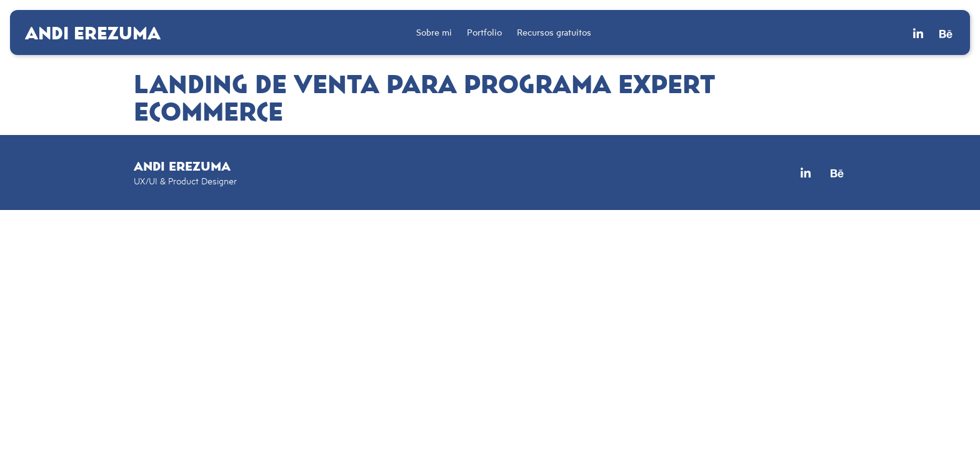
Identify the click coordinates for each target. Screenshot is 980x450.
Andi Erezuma (93, 32)
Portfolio (484, 32)
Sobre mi (434, 32)
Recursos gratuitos (554, 32)
